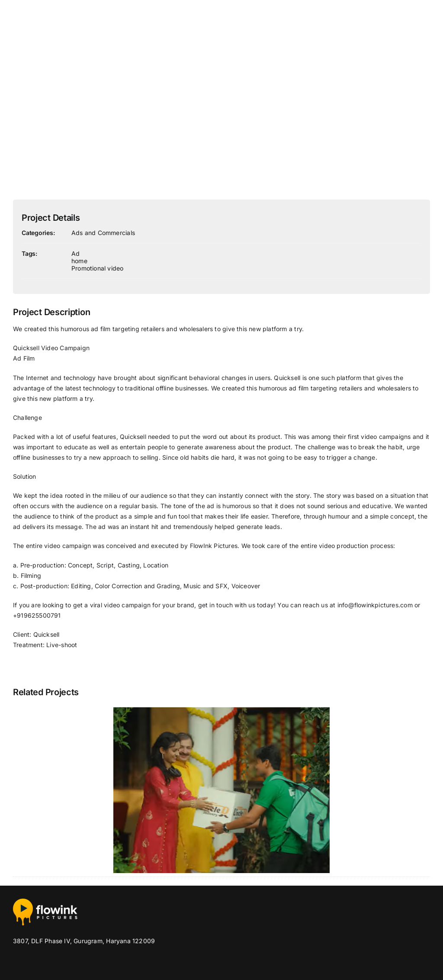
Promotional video (98, 268)
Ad (75, 253)
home (79, 261)
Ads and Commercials (103, 233)
